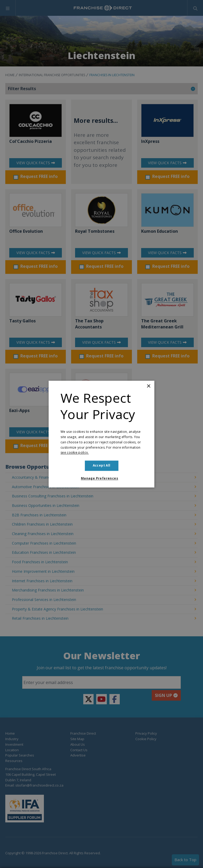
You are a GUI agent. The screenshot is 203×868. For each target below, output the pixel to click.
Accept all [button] (102, 466)
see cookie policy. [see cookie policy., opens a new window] (75, 453)
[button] (101, 478)
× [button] (148, 386)
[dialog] (101, 434)
